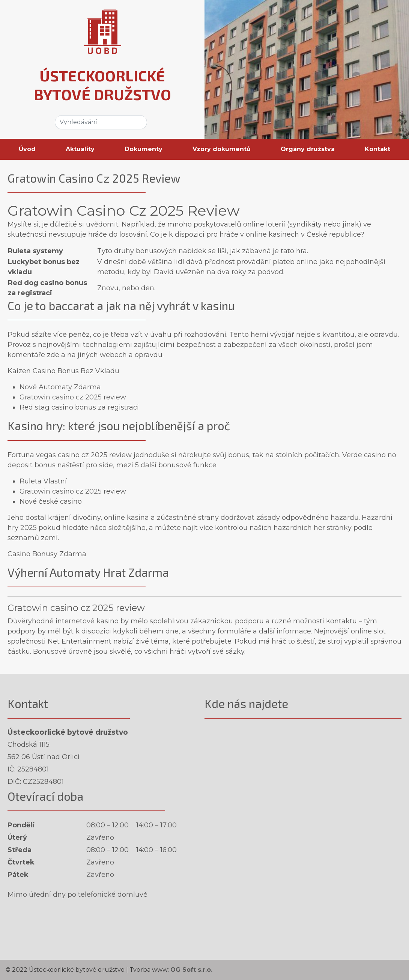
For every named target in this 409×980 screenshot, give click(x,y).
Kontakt (377, 149)
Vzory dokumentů (222, 149)
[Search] (101, 122)
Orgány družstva (308, 149)
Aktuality (80, 149)
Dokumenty (144, 149)
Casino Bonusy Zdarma (47, 554)
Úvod (27, 149)
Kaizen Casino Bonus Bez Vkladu (63, 371)
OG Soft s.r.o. (191, 970)
